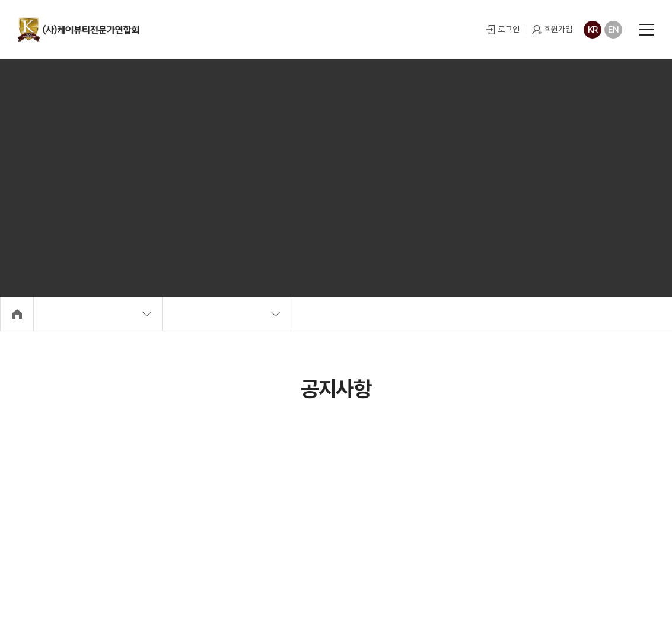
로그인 (507, 29)
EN (612, 30)
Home (18, 315)
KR (591, 30)
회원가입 (557, 29)
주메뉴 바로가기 (0, 0)
